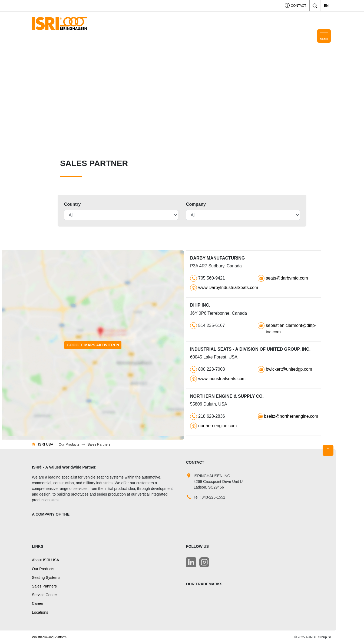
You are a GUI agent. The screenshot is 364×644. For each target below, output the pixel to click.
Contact (295, 6)
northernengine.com (217, 426)
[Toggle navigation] (324, 36)
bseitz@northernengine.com (291, 416)
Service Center (44, 595)
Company (196, 204)
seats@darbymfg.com (287, 278)
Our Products (43, 569)
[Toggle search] (315, 6)
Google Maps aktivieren (93, 345)
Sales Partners (44, 586)
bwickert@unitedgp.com (289, 369)
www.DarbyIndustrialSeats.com (228, 288)
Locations (40, 612)
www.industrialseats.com (222, 379)
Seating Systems (46, 577)
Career (38, 603)
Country (72, 204)
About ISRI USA (45, 560)
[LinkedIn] (191, 562)
